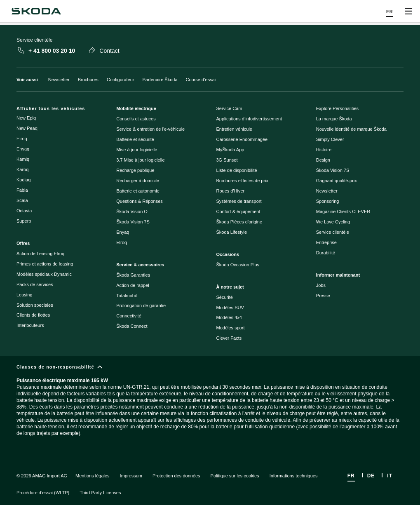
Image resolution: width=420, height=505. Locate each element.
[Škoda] (36, 11)
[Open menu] (408, 11)
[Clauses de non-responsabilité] (210, 407)
